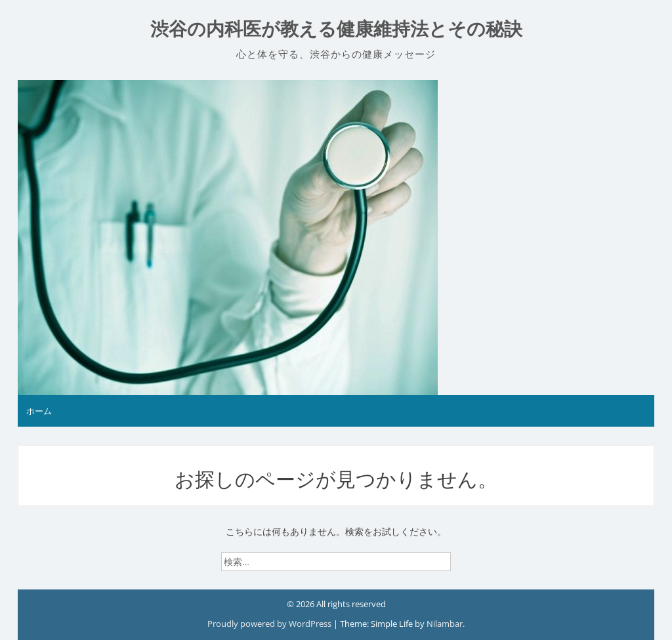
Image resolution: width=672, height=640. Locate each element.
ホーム (39, 411)
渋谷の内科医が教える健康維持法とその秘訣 (336, 29)
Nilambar (445, 624)
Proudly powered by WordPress (270, 624)
